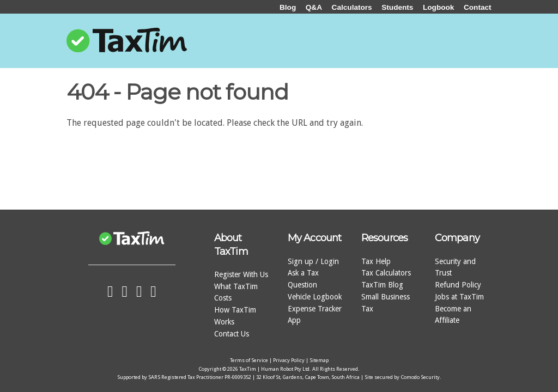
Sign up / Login (313, 261)
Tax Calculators (386, 273)
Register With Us (241, 274)
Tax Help (376, 261)
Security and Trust (455, 267)
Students (397, 7)
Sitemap (319, 360)
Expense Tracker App (315, 315)
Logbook (438, 7)
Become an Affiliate (453, 315)
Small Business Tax (386, 303)
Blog (288, 7)
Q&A (314, 7)
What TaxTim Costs (236, 292)
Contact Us (232, 334)
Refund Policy (458, 285)
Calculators (352, 7)
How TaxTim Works (235, 316)
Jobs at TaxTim (459, 297)
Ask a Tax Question (303, 279)
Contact (478, 7)
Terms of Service (249, 360)
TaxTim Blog (382, 285)
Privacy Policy (289, 360)
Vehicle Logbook (315, 297)
